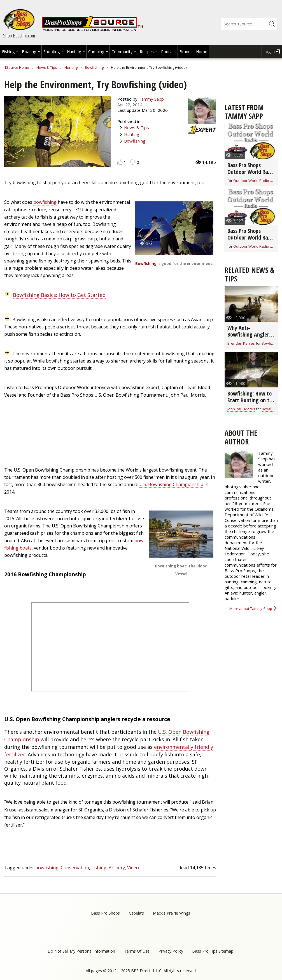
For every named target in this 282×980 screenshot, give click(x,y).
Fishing (8, 52)
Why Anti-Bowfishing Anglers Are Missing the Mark (249, 338)
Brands (186, 52)
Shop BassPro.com (19, 35)
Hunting (74, 52)
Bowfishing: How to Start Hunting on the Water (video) (251, 400)
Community (122, 52)
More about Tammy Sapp (251, 609)
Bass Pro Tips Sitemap (213, 951)
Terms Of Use (137, 951)
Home (202, 52)
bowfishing (45, 202)
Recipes (147, 52)
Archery (117, 868)
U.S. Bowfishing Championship (171, 484)
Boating (29, 52)
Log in (269, 52)
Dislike (133, 162)
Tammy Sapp (151, 99)
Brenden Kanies (241, 343)
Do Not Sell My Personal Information (81, 951)
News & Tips (47, 67)
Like (120, 162)
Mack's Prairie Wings (172, 913)
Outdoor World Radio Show (256, 181)
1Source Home (17, 67)
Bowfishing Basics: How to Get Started (59, 295)
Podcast (168, 52)
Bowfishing (94, 67)
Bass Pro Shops (105, 913)
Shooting (52, 52)
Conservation (75, 868)
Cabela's (136, 913)
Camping (96, 52)
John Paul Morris (241, 409)
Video (133, 868)
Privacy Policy (171, 951)
